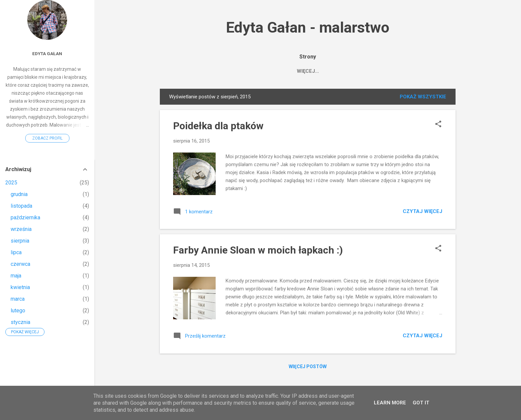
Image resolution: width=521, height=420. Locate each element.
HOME (179, 71)
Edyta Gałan (309, 71)
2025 (11, 183)
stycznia (20, 322)
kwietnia (20, 287)
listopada (21, 206)
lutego (18, 311)
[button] (438, 126)
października (25, 217)
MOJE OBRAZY (217, 71)
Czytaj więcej (422, 213)
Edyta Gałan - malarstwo (308, 27)
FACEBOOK (351, 71)
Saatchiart (263, 71)
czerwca (20, 264)
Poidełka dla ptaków (218, 127)
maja (16, 276)
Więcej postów (308, 368)
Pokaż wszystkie (423, 98)
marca (18, 299)
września (21, 229)
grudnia (19, 194)
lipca (16, 252)
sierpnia (20, 241)
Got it (421, 403)
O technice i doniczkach (410, 71)
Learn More (390, 403)
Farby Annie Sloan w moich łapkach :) (258, 251)
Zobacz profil (47, 138)
